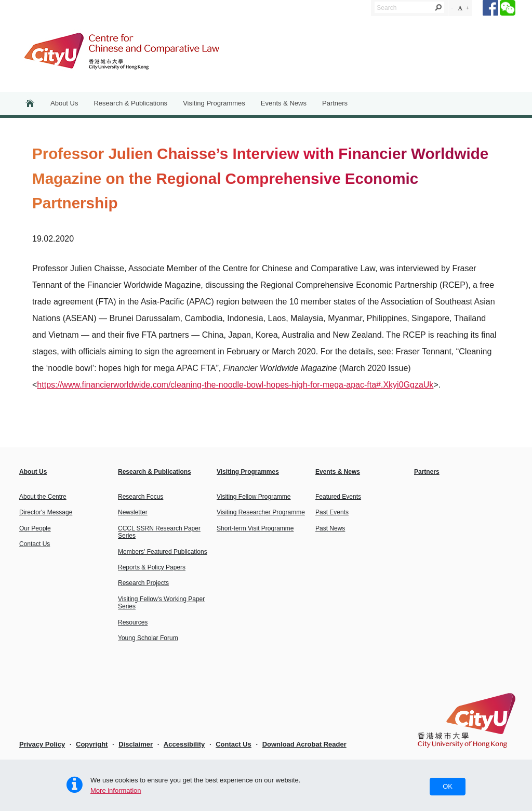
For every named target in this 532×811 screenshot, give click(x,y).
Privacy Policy (42, 744)
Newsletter (133, 512)
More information (116, 790)
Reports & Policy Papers (152, 567)
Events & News (284, 103)
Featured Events (338, 497)
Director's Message (46, 512)
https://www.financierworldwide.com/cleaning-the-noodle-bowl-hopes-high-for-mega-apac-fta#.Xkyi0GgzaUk (235, 385)
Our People (35, 528)
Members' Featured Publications (163, 552)
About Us (64, 103)
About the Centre (43, 497)
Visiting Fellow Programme (254, 497)
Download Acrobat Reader (304, 744)
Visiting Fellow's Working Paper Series (161, 603)
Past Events (332, 512)
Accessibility (184, 744)
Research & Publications (130, 103)
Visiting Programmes (214, 103)
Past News (330, 528)
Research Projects (143, 583)
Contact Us (35, 544)
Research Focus (141, 497)
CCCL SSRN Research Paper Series (159, 532)
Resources (133, 622)
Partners (335, 103)
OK (448, 786)
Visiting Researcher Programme (261, 512)
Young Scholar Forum (148, 638)
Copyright (92, 744)
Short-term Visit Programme (255, 528)
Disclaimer (136, 744)
